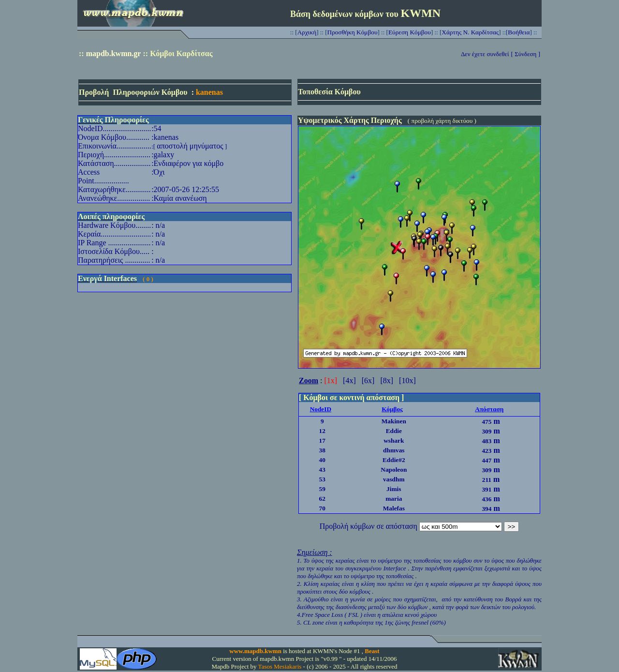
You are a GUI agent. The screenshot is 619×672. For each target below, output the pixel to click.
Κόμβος (392, 409)
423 (486, 451)
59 (322, 489)
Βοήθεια (519, 32)
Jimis (394, 489)
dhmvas (394, 450)
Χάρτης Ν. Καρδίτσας (470, 32)
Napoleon (394, 470)
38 (322, 450)
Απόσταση (489, 409)
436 (486, 499)
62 (322, 499)
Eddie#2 (394, 460)
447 (486, 460)
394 (486, 509)
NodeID (321, 409)
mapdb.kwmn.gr (114, 53)
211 (487, 480)
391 (486, 489)
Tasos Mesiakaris (280, 666)
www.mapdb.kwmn (255, 651)
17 (322, 441)
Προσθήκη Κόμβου (353, 32)
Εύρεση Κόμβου (410, 32)
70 (322, 508)
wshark (394, 441)
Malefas (394, 508)
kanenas (209, 92)
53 (322, 479)
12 (322, 431)
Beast (372, 651)
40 (322, 460)
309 (486, 431)
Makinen (394, 421)
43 (322, 470)
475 (486, 422)
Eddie (394, 431)
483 (486, 441)
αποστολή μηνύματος (190, 146)
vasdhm (394, 479)
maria (394, 499)
